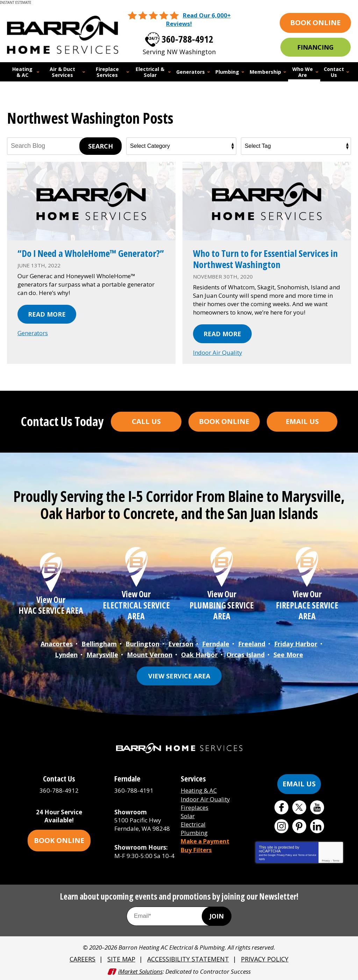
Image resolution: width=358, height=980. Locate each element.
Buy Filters (196, 848)
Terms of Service (307, 854)
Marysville (102, 654)
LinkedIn (317, 825)
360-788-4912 (187, 38)
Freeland (252, 643)
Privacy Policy (284, 854)
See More (288, 654)
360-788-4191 (134, 790)
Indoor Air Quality (218, 352)
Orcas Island (246, 654)
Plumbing (194, 831)
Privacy (326, 860)
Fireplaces (195, 806)
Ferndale (216, 643)
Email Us (302, 421)
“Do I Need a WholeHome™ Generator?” (69, 258)
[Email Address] (179, 915)
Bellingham (99, 643)
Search (101, 146)
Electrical (194, 823)
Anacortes (57, 643)
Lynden (66, 654)
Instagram (281, 825)
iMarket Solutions (140, 970)
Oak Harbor (199, 654)
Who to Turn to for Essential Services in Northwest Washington (264, 258)
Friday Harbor (296, 643)
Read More (47, 325)
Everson (181, 643)
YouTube (317, 806)
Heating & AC (199, 790)
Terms (336, 860)
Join (217, 915)
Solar (188, 815)
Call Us (146, 421)
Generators (33, 344)
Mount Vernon (150, 654)
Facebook (281, 806)
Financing (315, 47)
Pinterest (299, 825)
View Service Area (179, 675)
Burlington (142, 643)
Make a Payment (206, 840)
